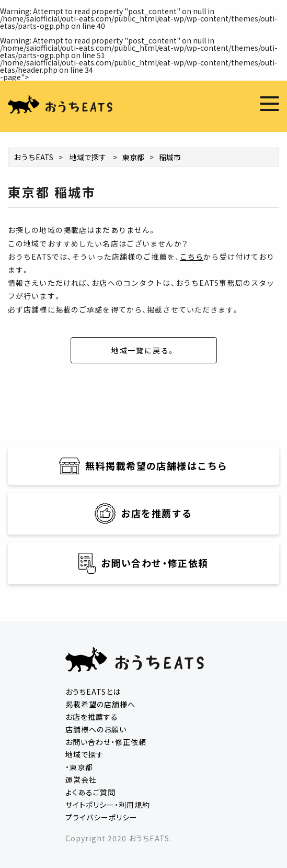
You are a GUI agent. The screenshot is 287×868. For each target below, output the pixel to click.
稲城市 (170, 157)
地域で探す (88, 157)
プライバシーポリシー (101, 817)
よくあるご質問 (90, 792)
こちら (192, 257)
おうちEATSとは (93, 692)
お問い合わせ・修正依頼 (106, 742)
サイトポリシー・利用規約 (108, 805)
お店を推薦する (92, 717)
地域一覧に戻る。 (144, 350)
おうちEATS (33, 157)
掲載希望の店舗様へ (100, 704)
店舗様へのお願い (96, 729)
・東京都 (79, 767)
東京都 (133, 157)
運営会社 (81, 780)
